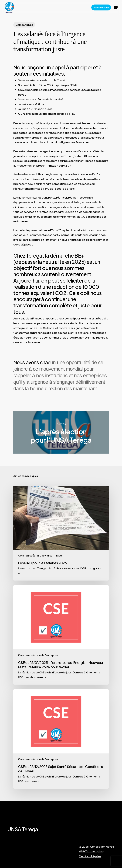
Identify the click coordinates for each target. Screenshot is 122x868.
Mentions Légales (90, 856)
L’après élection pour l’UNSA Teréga (61, 432)
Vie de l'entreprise (47, 655)
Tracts (59, 555)
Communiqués (24, 25)
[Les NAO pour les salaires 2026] (61, 533)
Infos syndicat (45, 555)
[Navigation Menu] (116, 7)
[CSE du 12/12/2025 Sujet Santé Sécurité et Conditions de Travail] (61, 739)
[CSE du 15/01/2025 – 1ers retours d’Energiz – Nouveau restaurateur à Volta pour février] (61, 635)
